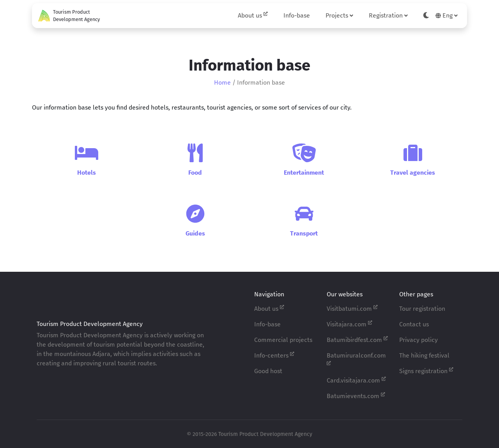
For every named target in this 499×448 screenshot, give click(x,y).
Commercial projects (283, 340)
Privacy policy (418, 340)
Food (195, 173)
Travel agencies (413, 173)
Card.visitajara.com (356, 380)
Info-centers (274, 355)
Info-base (297, 15)
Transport (304, 233)
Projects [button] (339, 15)
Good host (268, 371)
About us (253, 15)
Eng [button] (447, 15)
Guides (195, 233)
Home (222, 82)
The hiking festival (424, 355)
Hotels (87, 173)
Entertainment (304, 173)
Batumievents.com (356, 396)
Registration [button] (388, 15)
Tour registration (422, 309)
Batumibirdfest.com (357, 339)
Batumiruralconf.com (356, 359)
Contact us (414, 324)
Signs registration (426, 371)
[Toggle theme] (426, 16)
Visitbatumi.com (352, 308)
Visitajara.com (349, 324)
